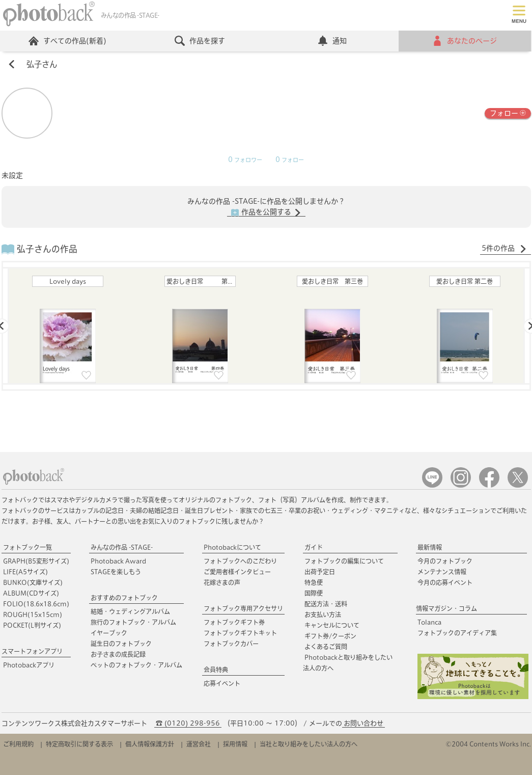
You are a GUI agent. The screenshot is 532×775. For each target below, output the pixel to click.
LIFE (25, 572)
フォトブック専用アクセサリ (243, 608)
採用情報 (235, 744)
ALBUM (31, 593)
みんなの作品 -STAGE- (122, 547)
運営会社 (199, 744)
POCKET (32, 625)
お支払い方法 (323, 614)
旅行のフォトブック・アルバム (133, 622)
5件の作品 (504, 249)
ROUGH (33, 614)
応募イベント (222, 683)
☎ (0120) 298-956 (188, 723)
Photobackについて (232, 547)
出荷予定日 (320, 572)
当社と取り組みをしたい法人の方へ (309, 744)
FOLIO (36, 604)
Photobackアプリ (29, 665)
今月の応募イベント (445, 582)
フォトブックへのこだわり (240, 561)
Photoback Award (118, 561)
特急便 (314, 582)
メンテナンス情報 (442, 572)
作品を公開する (266, 212)
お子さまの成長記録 (118, 654)
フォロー (508, 112)
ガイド (314, 547)
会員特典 (216, 670)
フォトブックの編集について (344, 561)
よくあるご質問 (326, 647)
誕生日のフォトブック (121, 644)
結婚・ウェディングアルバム (130, 611)
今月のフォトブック (445, 561)
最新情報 (430, 547)
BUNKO (33, 582)
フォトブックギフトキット (240, 633)
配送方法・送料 (326, 604)
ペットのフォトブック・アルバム (136, 665)
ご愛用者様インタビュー (237, 572)
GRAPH (36, 561)
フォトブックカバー (231, 644)
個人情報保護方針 (150, 744)
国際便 (314, 593)
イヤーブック (109, 633)
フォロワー (245, 160)
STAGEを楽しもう (116, 572)
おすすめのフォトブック (124, 598)
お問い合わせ (363, 723)
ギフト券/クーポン (330, 636)
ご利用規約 (18, 744)
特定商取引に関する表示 (79, 744)
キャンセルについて (332, 625)
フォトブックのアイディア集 (457, 633)
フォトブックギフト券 (234, 622)
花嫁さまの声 (222, 582)
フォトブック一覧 (27, 547)
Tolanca (429, 622)
